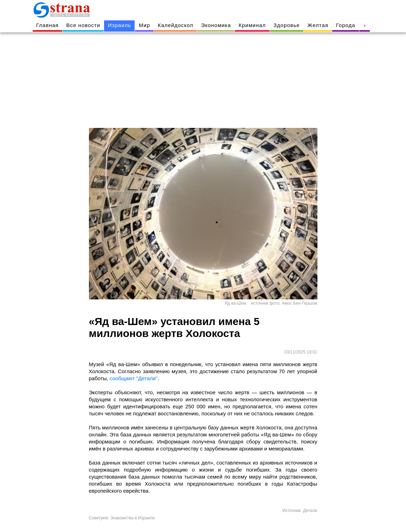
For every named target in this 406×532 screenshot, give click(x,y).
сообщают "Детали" (134, 378)
